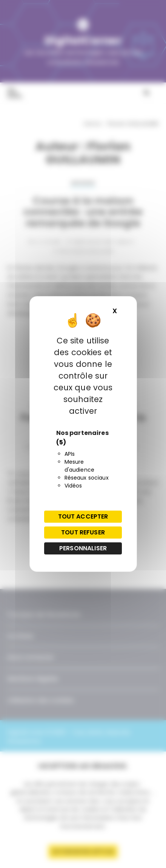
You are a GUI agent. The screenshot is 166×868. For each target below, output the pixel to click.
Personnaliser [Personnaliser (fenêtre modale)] (83, 548)
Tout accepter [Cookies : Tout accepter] (83, 516)
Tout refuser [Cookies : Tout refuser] (83, 532)
